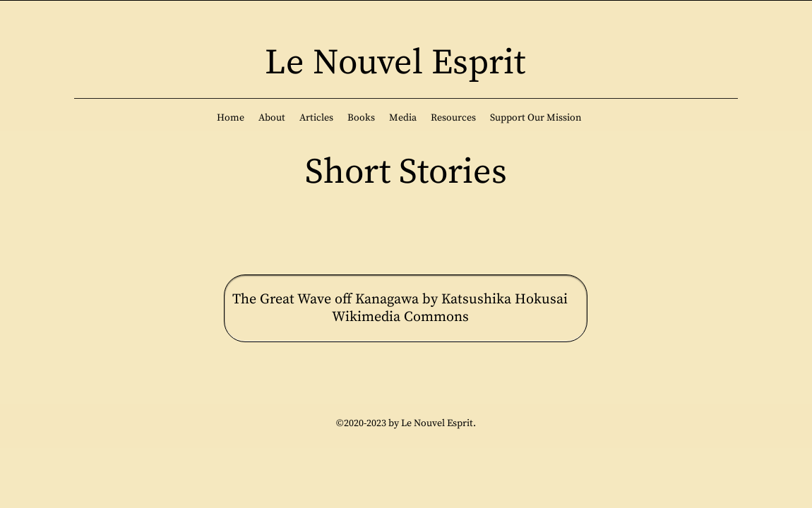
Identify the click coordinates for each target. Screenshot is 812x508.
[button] (272, 118)
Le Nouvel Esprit (395, 63)
